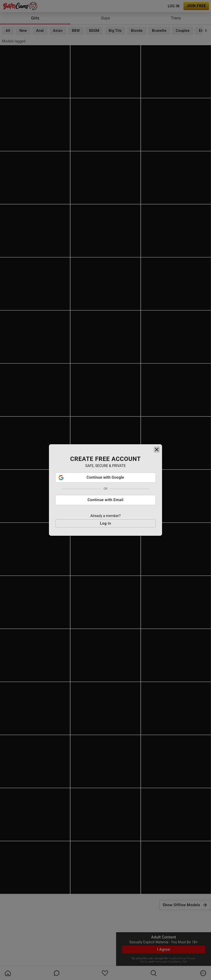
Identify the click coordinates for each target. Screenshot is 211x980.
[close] (157, 468)
